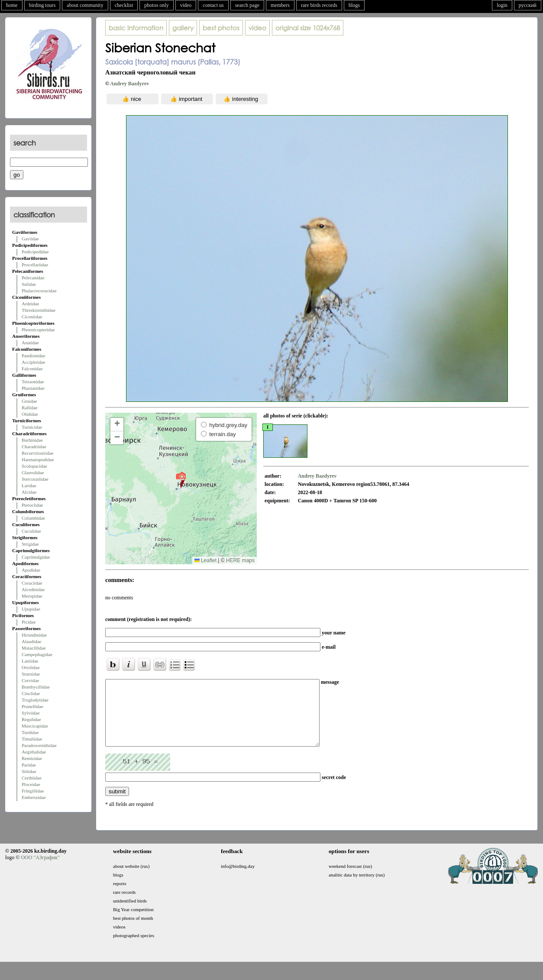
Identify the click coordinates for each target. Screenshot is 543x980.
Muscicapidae (35, 726)
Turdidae (30, 732)
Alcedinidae (33, 589)
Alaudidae (31, 641)
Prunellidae (32, 706)
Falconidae (32, 369)
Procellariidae (35, 265)
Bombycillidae (36, 687)
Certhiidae (32, 778)
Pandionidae (33, 356)
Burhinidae (32, 440)
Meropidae (32, 596)
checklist (124, 5)
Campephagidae (37, 654)
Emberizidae (34, 797)
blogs (354, 5)
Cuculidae (31, 531)
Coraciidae (32, 583)
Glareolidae (33, 472)
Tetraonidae (33, 382)
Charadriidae (34, 446)
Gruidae (29, 401)
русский (528, 5)
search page (247, 5)
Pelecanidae (33, 278)
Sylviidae (31, 713)
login (502, 5)
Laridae (29, 485)
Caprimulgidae (36, 557)
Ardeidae (30, 304)
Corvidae (30, 680)
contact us (213, 5)
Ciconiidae (32, 317)
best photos (221, 28)
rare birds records (319, 5)
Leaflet (205, 560)
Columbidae (33, 518)
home (12, 5)
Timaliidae (32, 739)
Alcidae (29, 492)
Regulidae (31, 719)
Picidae (29, 622)
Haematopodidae (38, 459)
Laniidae (30, 661)
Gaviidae (30, 239)
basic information (136, 28)
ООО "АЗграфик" (40, 870)
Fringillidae (33, 791)
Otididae (30, 414)
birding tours (42, 5)
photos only (156, 5)
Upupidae (31, 609)
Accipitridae (33, 362)
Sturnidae (31, 674)
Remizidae (32, 758)
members (280, 5)
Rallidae (30, 408)
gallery (183, 28)
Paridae (29, 765)
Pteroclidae (32, 505)
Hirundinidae (34, 635)
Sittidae (29, 771)
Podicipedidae (35, 252)
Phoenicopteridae (38, 330)
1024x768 (308, 28)
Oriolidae (31, 667)
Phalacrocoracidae (39, 291)
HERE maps (240, 560)
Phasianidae (33, 388)
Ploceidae (31, 784)
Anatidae (30, 343)
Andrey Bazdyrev (129, 84)
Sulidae (29, 284)
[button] (181, 480)
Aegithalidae (34, 752)
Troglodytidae (35, 700)
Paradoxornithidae (39, 745)
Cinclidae (31, 693)
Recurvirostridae (37, 453)
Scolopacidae (34, 466)
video (186, 5)
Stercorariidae (35, 479)
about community (85, 5)
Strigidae (30, 544)
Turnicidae (32, 427)
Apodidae (31, 570)
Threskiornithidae (39, 310)
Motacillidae (34, 648)
